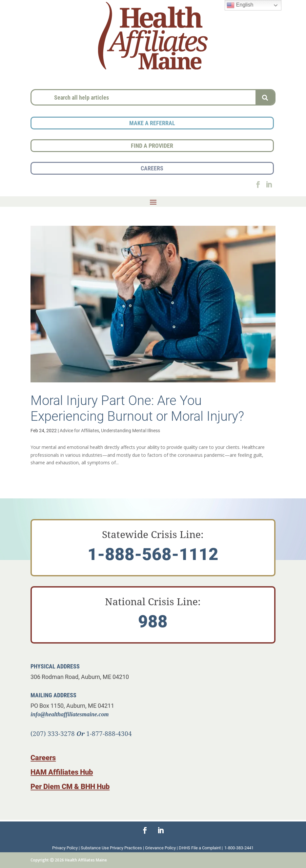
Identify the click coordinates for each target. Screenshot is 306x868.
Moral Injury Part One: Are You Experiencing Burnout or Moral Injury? (137, 408)
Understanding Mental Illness (131, 430)
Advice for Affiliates (79, 430)
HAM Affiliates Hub (62, 772)
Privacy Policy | (66, 848)
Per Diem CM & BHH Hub (70, 786)
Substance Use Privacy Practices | (113, 848)
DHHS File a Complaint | (201, 848)
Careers (43, 757)
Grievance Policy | (162, 848)
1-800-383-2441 (239, 848)
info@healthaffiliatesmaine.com (70, 714)
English (240, 5)
